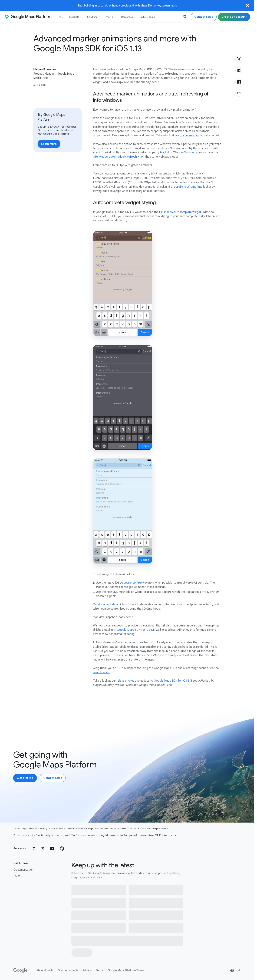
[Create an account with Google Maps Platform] (25, 778)
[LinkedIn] (33, 849)
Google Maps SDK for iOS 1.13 (173, 681)
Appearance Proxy (132, 583)
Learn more (170, 6)
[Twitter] (43, 849)
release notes (126, 681)
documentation (190, 136)
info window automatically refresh (115, 157)
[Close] (248, 6)
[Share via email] (239, 93)
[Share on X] (239, 59)
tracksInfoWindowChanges (177, 153)
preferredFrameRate (189, 187)
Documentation (23, 870)
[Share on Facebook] (239, 82)
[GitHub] (62, 849)
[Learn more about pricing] (49, 144)
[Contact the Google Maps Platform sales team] (204, 17)
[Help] (236, 971)
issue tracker (101, 672)
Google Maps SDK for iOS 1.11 (136, 630)
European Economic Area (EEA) (143, 835)
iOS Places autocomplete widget (180, 212)
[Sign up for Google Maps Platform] (234, 17)
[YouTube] (52, 849)
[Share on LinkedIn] (239, 71)
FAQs (17, 876)
